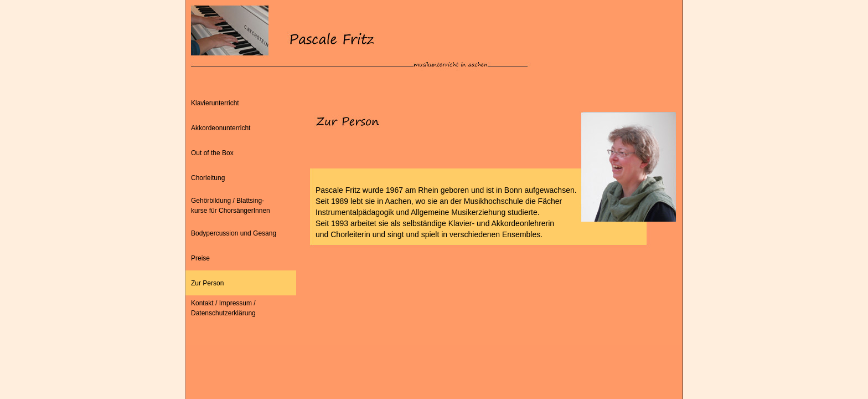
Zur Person (207, 283)
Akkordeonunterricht (221, 128)
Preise (200, 258)
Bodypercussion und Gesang (234, 233)
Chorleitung (208, 178)
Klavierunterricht (215, 103)
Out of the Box (212, 153)
